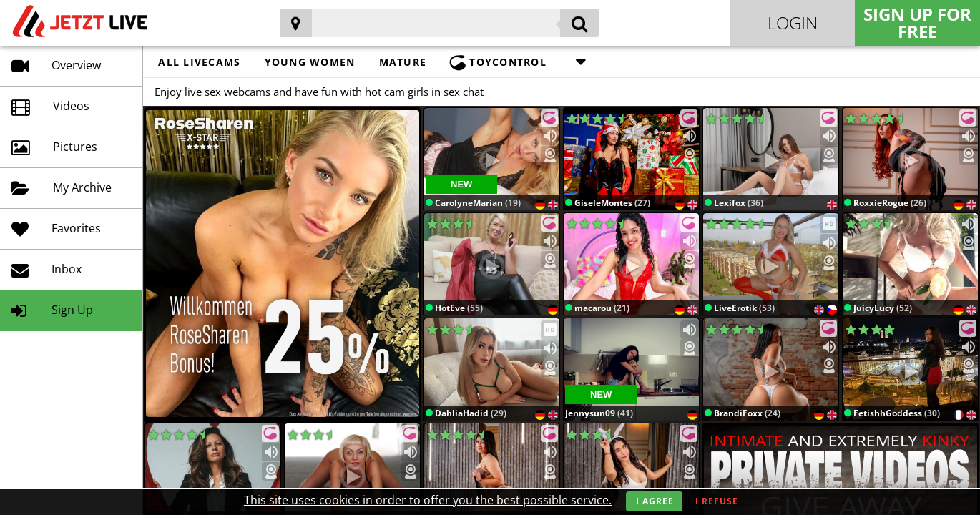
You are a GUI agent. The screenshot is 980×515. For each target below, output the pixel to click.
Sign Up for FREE (917, 23)
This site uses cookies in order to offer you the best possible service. (428, 500)
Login (793, 23)
